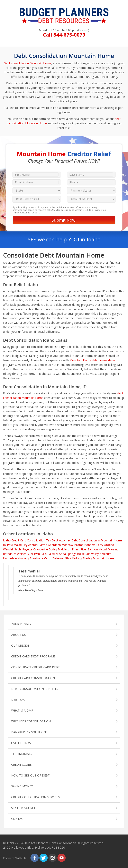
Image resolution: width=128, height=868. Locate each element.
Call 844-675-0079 (64, 35)
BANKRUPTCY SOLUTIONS (29, 732)
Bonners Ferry (94, 545)
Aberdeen (54, 545)
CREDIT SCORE (21, 765)
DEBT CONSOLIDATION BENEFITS (35, 689)
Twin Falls (40, 554)
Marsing (113, 549)
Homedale (10, 558)
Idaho (7, 540)
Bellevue (58, 558)
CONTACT (18, 819)
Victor (48, 558)
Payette (27, 549)
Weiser (21, 554)
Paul (10, 545)
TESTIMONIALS (22, 754)
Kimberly (23, 558)
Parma (43, 545)
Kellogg (77, 558)
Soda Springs (68, 554)
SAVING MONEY (22, 786)
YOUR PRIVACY (21, 624)
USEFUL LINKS (21, 743)
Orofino (109, 545)
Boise (81, 554)
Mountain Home (104, 558)
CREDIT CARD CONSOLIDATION (33, 678)
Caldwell (53, 554)
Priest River (79, 549)
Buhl (30, 554)
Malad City (20, 545)
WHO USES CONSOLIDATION (31, 721)
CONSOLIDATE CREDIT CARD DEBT (35, 667)
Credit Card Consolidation (28, 540)
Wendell (8, 549)
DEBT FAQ (18, 700)
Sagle (18, 549)
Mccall (103, 549)
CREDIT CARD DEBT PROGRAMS (33, 656)
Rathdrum (10, 554)
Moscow (67, 545)
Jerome (79, 545)
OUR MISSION (21, 645)
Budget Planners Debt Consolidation (51, 843)
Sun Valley (92, 554)
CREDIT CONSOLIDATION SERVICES (35, 797)
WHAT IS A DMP (22, 710)
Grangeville (41, 549)
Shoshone (36, 558)
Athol (68, 558)
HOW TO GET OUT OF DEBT (30, 775)
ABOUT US (19, 635)
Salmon (93, 549)
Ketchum (106, 554)
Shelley (87, 558)
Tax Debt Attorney (58, 540)
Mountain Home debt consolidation (93, 360)
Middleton (65, 549)
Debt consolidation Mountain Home (28, 63)
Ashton (33, 545)
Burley (53, 549)
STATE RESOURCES (24, 808)
